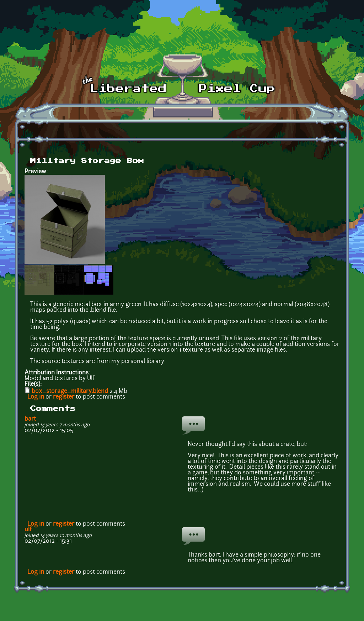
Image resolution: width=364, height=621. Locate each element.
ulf (28, 530)
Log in (36, 397)
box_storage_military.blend (70, 391)
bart (30, 419)
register (64, 397)
